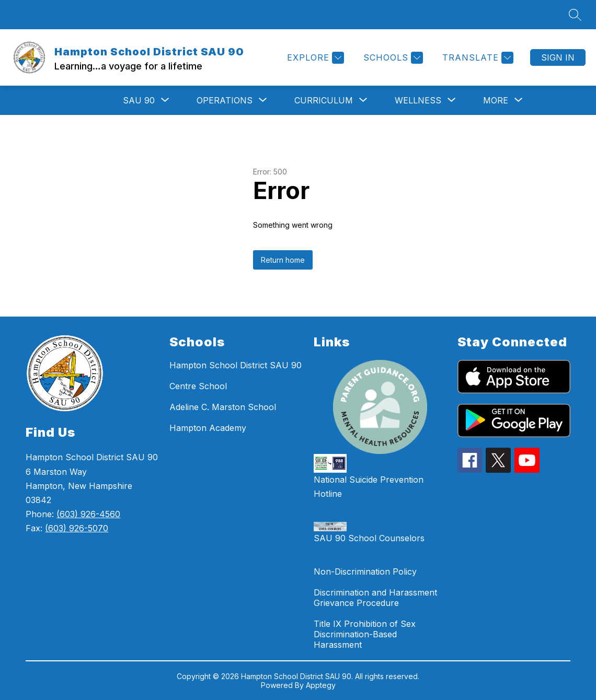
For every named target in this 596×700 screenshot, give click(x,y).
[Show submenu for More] (496, 100)
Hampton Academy (208, 428)
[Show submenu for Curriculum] (324, 100)
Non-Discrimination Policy (365, 571)
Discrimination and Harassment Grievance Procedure (375, 598)
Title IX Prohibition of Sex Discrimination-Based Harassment (365, 634)
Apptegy (321, 685)
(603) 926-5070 (77, 528)
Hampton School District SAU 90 (236, 365)
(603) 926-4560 (88, 514)
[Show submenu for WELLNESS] (418, 100)
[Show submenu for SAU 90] (139, 100)
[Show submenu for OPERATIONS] (225, 100)
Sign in (558, 57)
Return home (283, 260)
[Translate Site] (477, 58)
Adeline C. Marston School (223, 407)
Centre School (198, 386)
